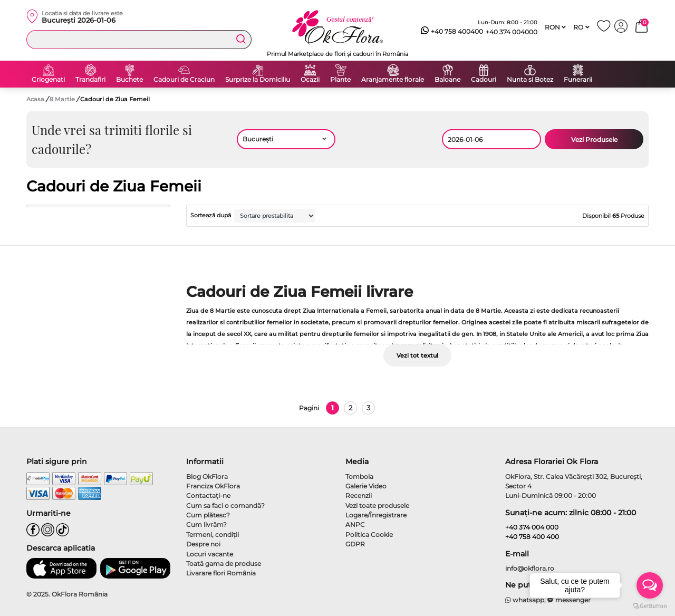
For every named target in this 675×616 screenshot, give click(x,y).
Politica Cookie (369, 535)
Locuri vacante (210, 554)
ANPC (355, 524)
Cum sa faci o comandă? (225, 506)
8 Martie (63, 99)
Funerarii (578, 80)
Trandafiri (90, 80)
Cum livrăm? (206, 524)
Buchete (129, 80)
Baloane (447, 80)
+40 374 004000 (512, 32)
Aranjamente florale (393, 80)
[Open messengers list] (650, 585)
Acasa (35, 99)
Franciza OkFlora (213, 486)
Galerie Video (366, 486)
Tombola (359, 477)
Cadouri (484, 80)
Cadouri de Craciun (184, 80)
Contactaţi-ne (208, 495)
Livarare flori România (221, 573)
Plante (340, 80)
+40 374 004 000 (532, 527)
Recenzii (359, 495)
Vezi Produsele (594, 139)
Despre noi (203, 544)
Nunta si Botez (530, 80)
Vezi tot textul (417, 355)
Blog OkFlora (207, 477)
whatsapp (525, 600)
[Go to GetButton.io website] (650, 605)
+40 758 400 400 (532, 537)
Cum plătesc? (208, 515)
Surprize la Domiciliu (258, 80)
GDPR (355, 544)
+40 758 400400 (452, 32)
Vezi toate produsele (377, 506)
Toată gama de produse (224, 564)
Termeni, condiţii (213, 535)
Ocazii (310, 80)
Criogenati (48, 80)
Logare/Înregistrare (376, 515)
